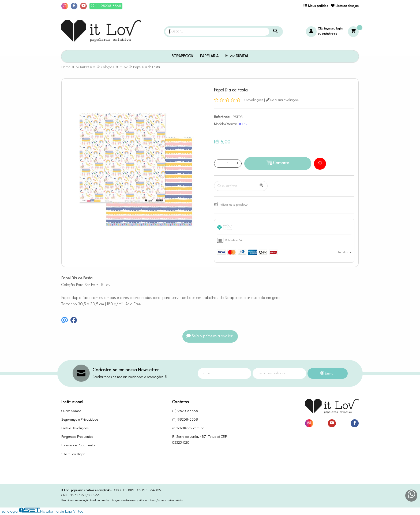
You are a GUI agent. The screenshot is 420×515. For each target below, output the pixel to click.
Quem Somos (71, 411)
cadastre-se (330, 34)
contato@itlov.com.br (188, 428)
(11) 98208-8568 (185, 420)
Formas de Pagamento (78, 445)
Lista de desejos (345, 6)
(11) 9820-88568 (185, 411)
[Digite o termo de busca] (217, 32)
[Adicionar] (237, 164)
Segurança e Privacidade (80, 420)
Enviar (328, 374)
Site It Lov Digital (74, 454)
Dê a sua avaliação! (283, 100)
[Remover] (218, 164)
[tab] (284, 228)
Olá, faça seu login (330, 29)
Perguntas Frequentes (77, 437)
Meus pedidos (316, 6)
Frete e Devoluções (75, 428)
